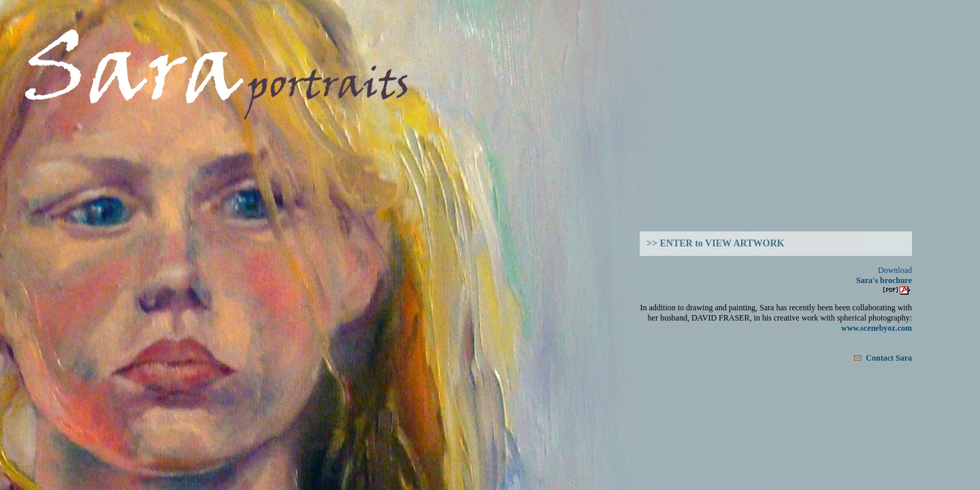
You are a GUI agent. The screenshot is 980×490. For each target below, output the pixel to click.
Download (895, 270)
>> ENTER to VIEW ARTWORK (715, 243)
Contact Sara (883, 358)
